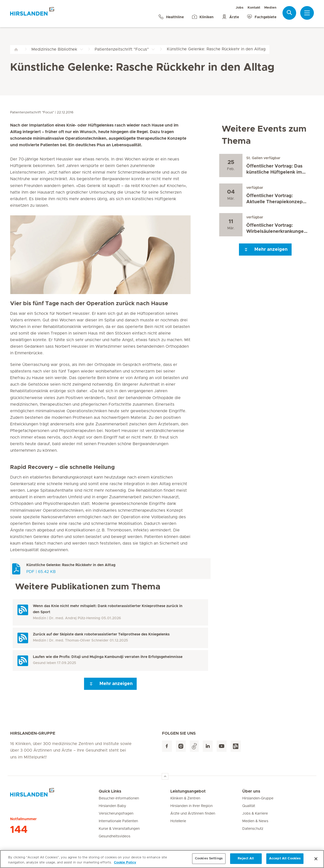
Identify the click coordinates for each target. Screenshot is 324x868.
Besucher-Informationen (119, 798)
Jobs (240, 8)
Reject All (246, 861)
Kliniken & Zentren (185, 798)
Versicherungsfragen (116, 814)
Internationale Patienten (118, 821)
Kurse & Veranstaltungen (119, 829)
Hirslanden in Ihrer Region (191, 806)
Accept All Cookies (285, 861)
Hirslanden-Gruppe (258, 798)
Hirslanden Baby (112, 806)
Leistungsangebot (188, 791)
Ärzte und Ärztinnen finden (193, 814)
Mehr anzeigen (110, 684)
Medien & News (255, 821)
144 (19, 830)
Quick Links (110, 791)
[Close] (316, 860)
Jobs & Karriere (255, 814)
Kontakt (254, 8)
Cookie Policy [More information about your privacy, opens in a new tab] (125, 864)
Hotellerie (178, 821)
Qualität (249, 806)
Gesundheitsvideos (115, 836)
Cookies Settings (209, 861)
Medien (270, 8)
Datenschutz (253, 829)
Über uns (251, 791)
